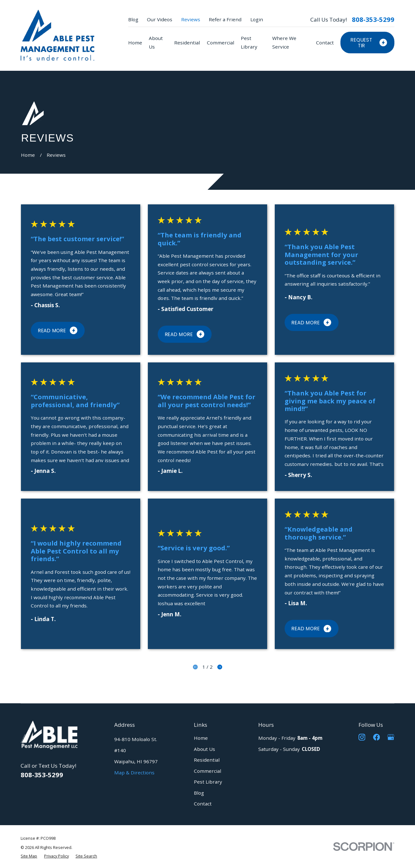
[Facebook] (376, 737)
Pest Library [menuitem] (249, 42)
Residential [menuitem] (187, 43)
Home (201, 738)
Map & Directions (134, 772)
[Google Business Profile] (391, 737)
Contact (203, 804)
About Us (204, 749)
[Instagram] (362, 737)
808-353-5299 (373, 19)
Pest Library (208, 782)
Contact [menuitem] (325, 43)
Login (257, 19)
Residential (207, 760)
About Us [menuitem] (156, 42)
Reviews (191, 19)
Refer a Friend (225, 19)
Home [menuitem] (135, 43)
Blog (133, 19)
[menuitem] (29, 856)
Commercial (208, 771)
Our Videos (160, 19)
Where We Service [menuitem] (284, 42)
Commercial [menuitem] (221, 43)
